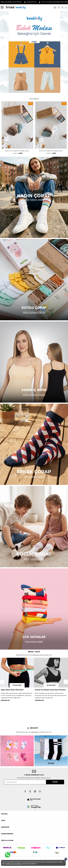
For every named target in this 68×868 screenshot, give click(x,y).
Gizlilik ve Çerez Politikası (14, 864)
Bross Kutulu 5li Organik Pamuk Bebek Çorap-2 (17, 151)
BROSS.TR (34, 728)
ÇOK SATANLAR (34, 99)
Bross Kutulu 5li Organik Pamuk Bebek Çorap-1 (51, 151)
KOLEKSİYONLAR (21, 8)
